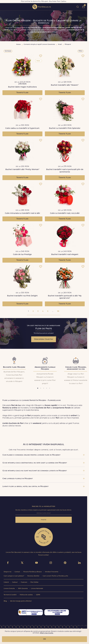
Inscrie (44, 520)
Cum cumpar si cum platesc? (14, 576)
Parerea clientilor (34, 576)
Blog (5, 601)
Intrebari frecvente (52, 572)
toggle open (4, 7)
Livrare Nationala (37, 589)
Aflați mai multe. (47, 633)
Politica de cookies (26, 595)
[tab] (38, 388)
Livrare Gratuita (9, 589)
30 (58, 311)
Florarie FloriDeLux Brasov (33, 572)
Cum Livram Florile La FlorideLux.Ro (55, 576)
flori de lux (42, 7)
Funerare (24, 582)
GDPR (38, 595)
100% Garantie (23, 589)
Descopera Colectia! (44, 339)
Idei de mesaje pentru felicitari (21, 601)
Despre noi (8, 572)
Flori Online (34, 582)
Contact (18, 572)
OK (44, 639)
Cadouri (15, 582)
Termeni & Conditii (10, 595)
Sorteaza (8, 51)
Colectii (6, 582)
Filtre (80, 51)
